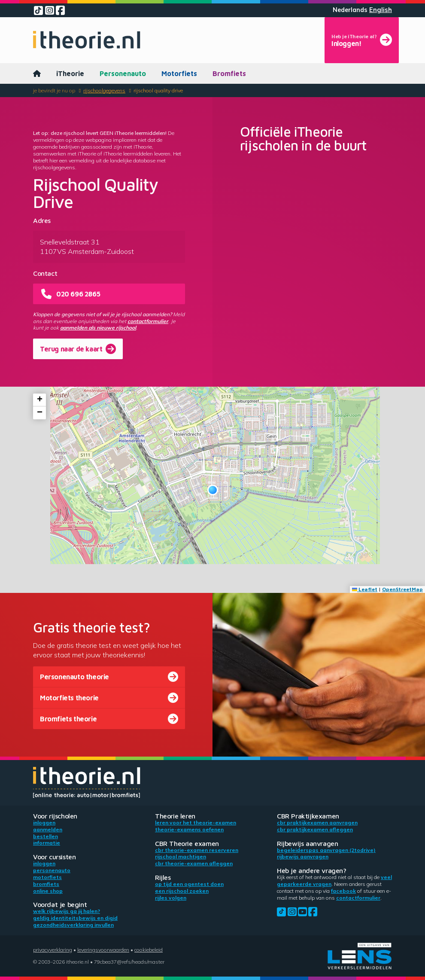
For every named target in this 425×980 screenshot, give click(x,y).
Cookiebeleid (149, 950)
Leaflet (365, 589)
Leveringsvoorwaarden (103, 950)
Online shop (48, 891)
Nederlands (350, 10)
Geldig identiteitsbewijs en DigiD (75, 918)
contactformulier (148, 321)
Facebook (343, 891)
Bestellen (46, 836)
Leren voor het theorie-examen (196, 823)
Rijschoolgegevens (104, 90)
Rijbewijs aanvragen (303, 856)
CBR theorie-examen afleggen (194, 863)
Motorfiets (179, 73)
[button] (213, 490)
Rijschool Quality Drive (158, 90)
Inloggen (44, 823)
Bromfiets (229, 73)
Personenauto (123, 73)
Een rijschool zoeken (182, 891)
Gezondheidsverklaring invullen (73, 925)
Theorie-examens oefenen (189, 829)
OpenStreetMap (402, 589)
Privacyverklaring (53, 950)
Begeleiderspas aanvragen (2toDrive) (326, 850)
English (381, 10)
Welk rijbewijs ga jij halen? (67, 911)
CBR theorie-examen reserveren (197, 850)
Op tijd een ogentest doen (189, 884)
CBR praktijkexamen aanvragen (317, 823)
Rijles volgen (171, 898)
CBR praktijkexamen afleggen (315, 829)
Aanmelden (48, 829)
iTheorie (70, 73)
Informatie (47, 843)
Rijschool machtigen (181, 856)
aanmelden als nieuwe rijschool (98, 328)
